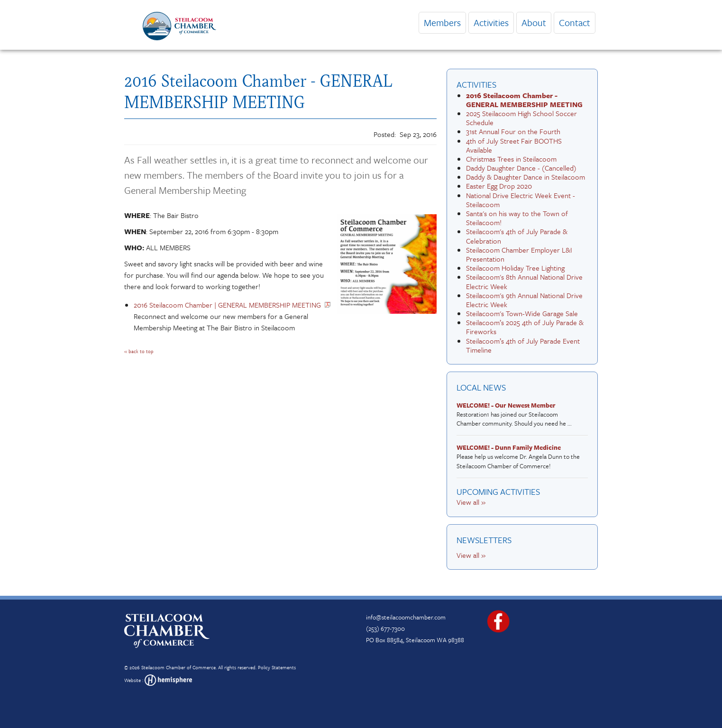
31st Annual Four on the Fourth (513, 131)
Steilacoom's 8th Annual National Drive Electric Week (524, 281)
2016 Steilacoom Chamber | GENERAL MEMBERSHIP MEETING (227, 305)
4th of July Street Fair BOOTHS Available (514, 145)
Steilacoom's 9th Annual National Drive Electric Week (524, 300)
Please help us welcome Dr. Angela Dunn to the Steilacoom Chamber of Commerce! (520, 457)
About (534, 23)
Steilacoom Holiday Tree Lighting (515, 268)
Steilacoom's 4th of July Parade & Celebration (517, 236)
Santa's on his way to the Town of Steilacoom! (517, 218)
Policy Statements (277, 667)
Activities (491, 23)
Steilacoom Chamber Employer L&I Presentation (519, 254)
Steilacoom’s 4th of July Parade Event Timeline (523, 345)
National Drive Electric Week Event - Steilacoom (521, 200)
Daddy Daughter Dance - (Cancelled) (521, 168)
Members (442, 23)
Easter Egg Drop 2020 (499, 186)
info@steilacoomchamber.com (406, 617)
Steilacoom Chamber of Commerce (178, 667)
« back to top (139, 351)
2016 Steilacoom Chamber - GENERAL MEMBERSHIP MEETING (524, 100)
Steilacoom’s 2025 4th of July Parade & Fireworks (525, 327)
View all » (471, 502)
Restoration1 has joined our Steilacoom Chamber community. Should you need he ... (520, 414)
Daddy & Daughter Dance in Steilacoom (526, 177)
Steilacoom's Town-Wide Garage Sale (522, 313)
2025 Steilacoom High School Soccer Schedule (521, 118)
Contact (575, 23)
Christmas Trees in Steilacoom (511, 159)
